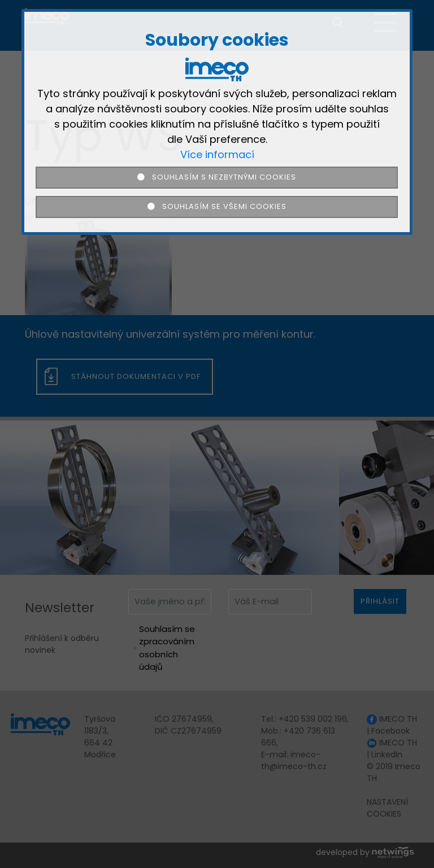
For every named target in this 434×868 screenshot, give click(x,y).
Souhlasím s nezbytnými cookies (217, 177)
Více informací (217, 154)
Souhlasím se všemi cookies (217, 206)
